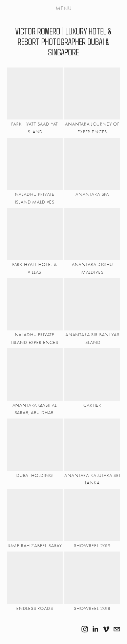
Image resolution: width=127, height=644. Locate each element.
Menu (64, 8)
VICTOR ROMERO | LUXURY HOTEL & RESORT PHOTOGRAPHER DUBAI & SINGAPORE (63, 41)
